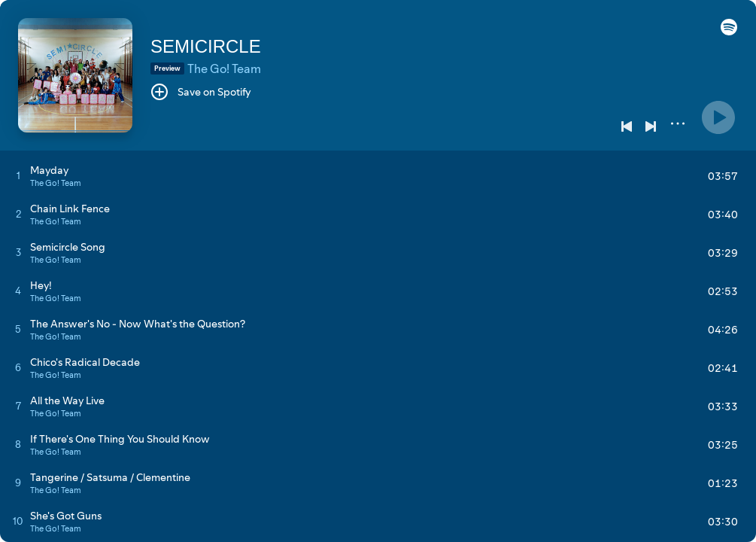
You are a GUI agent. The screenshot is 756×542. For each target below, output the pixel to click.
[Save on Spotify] (201, 92)
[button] (729, 32)
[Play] (718, 117)
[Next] (651, 126)
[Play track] (18, 175)
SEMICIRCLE (206, 46)
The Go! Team (224, 69)
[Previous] (627, 126)
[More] (678, 123)
